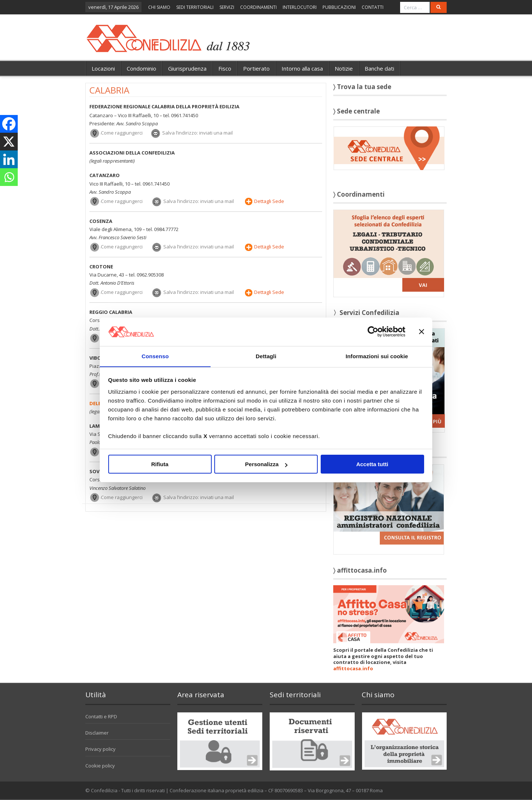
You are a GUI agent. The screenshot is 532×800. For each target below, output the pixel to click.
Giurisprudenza (187, 68)
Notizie (344, 68)
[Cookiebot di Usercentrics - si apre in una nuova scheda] (373, 332)
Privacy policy (100, 749)
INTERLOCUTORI (300, 7)
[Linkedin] (9, 159)
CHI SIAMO (159, 7)
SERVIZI (227, 7)
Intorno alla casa (302, 68)
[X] (9, 142)
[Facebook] (9, 124)
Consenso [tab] (155, 356)
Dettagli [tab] (266, 356)
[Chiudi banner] (422, 332)
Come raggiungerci (122, 133)
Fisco (225, 68)
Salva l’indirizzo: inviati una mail (197, 133)
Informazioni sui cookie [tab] (377, 356)
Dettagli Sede (269, 201)
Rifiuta (160, 465)
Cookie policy (100, 766)
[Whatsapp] (9, 177)
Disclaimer (97, 733)
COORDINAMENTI (258, 7)
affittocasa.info (353, 668)
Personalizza (266, 465)
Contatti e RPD (101, 716)
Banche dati (379, 68)
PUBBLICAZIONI (339, 7)
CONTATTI (373, 7)
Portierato (256, 68)
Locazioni (103, 68)
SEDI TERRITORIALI (195, 7)
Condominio (141, 68)
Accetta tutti (372, 465)
